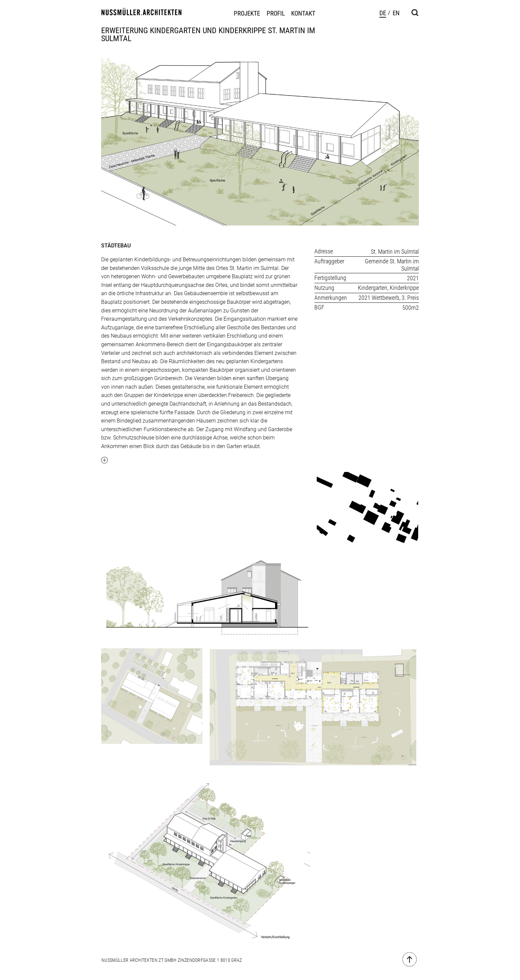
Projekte (247, 14)
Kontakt (303, 14)
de (383, 13)
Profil (276, 14)
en (396, 13)
